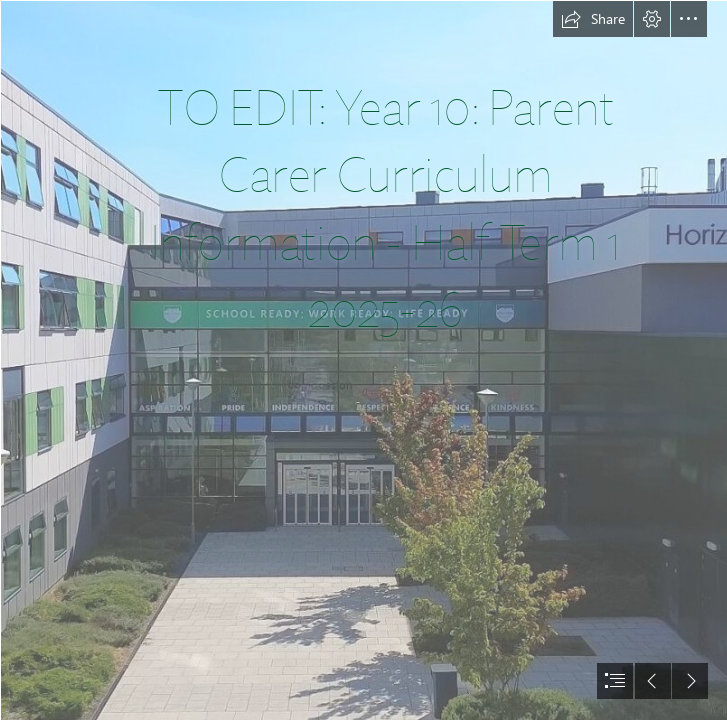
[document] (363, 360)
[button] (593, 19)
